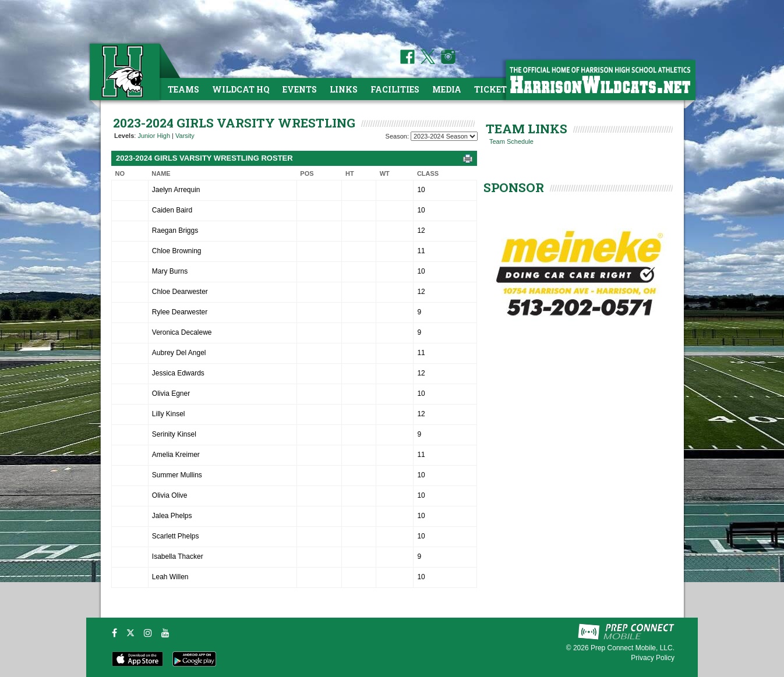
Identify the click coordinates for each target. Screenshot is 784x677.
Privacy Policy (653, 658)
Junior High (154, 136)
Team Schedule (511, 141)
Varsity (185, 136)
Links (344, 89)
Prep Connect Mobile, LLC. (633, 648)
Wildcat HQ (241, 89)
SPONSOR (514, 187)
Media (447, 89)
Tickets (493, 89)
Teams (183, 89)
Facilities (395, 89)
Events (300, 89)
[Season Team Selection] (444, 136)
